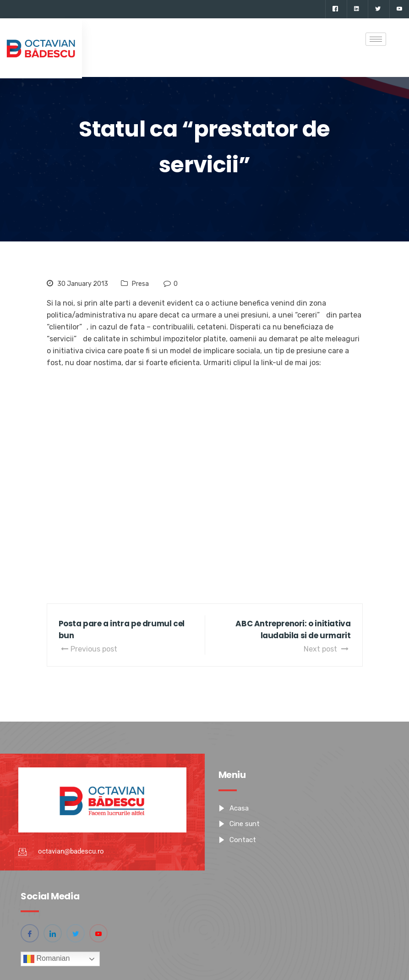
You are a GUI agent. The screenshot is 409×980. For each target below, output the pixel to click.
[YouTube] (399, 9)
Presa (140, 284)
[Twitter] (378, 9)
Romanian (46, 959)
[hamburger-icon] (376, 39)
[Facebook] (335, 9)
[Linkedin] (356, 9)
